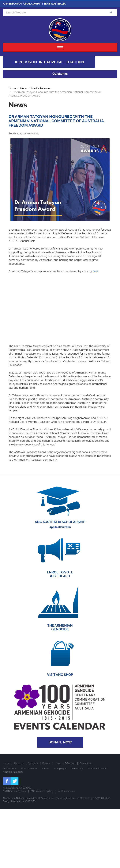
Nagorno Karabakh (13, 772)
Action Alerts (10, 769)
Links (57, 763)
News (24, 88)
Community (77, 769)
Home (12, 88)
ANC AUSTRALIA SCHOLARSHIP (60, 522)
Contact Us (85, 763)
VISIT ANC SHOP (60, 675)
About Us (19, 763)
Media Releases (41, 88)
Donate (46, 763)
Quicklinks (60, 74)
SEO (33, 801)
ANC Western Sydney (42, 791)
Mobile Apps (18, 801)
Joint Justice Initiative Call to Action (49, 62)
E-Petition (70, 763)
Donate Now (60, 742)
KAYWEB (98, 798)
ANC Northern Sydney (14, 791)
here (95, 271)
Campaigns (60, 769)
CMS (28, 801)
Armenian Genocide (98, 769)
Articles (46, 769)
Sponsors (33, 763)
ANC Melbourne (66, 791)
